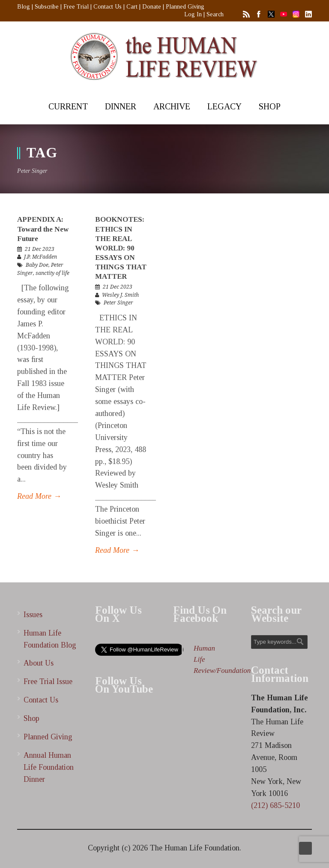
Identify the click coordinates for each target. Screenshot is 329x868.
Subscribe (47, 7)
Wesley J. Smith (120, 295)
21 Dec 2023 (40, 249)
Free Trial (76, 7)
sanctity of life (52, 273)
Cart (132, 7)
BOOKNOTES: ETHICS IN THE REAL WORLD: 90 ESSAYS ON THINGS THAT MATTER (121, 248)
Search (215, 14)
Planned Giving (185, 7)
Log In (193, 14)
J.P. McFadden (40, 257)
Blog (24, 7)
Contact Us (108, 7)
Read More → (39, 496)
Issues (33, 615)
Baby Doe (37, 265)
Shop (31, 718)
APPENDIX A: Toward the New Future (43, 229)
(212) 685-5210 (275, 805)
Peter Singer (118, 303)
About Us (39, 663)
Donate (152, 7)
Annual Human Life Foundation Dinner (49, 767)
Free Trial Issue (48, 681)
